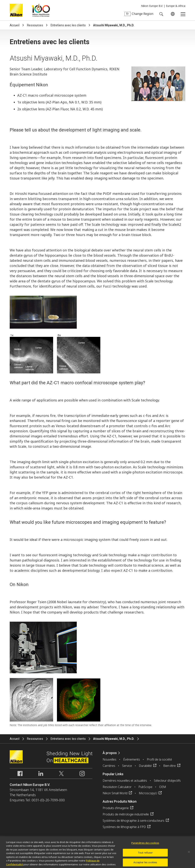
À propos (110, 753)
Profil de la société (159, 759)
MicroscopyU (148, 793)
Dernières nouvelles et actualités (125, 781)
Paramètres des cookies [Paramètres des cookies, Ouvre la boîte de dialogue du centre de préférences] (145, 845)
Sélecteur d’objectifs (167, 781)
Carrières (109, 766)
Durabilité (145, 766)
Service (127, 766)
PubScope (145, 787)
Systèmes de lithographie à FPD (124, 827)
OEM (163, 787)
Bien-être (169, 766)
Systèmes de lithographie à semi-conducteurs (133, 821)
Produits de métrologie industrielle (126, 814)
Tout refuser (145, 854)
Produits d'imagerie (116, 808)
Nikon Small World (115, 793)
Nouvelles (109, 759)
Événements (132, 759)
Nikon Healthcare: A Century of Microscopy (41, 10)
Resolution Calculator (117, 787)
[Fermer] (189, 854)
